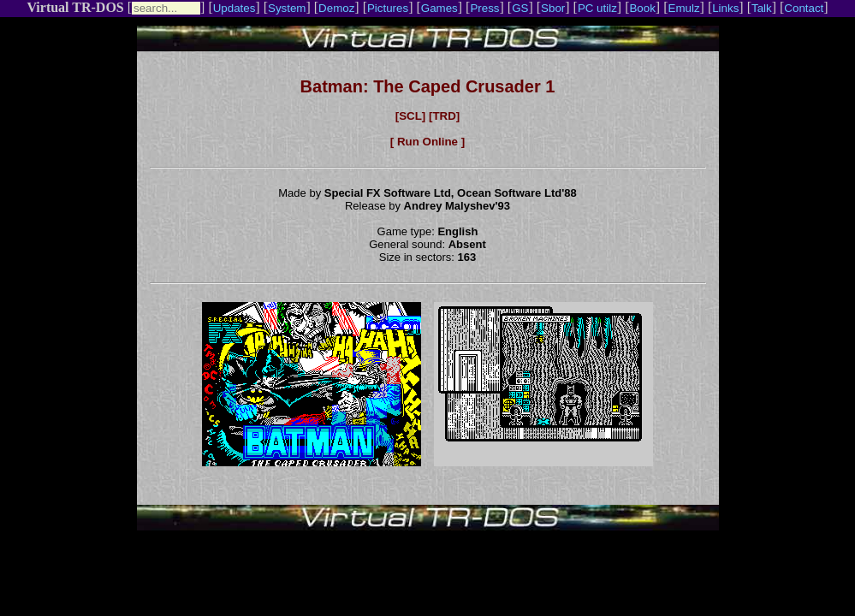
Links (725, 8)
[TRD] (444, 116)
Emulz (684, 8)
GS (520, 8)
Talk (762, 8)
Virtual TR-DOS (75, 7)
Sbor (553, 8)
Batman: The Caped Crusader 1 (428, 86)
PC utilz (597, 8)
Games (439, 8)
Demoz (336, 8)
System (287, 8)
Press (484, 8)
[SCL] (411, 116)
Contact (804, 8)
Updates (235, 8)
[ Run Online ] (427, 142)
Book (642, 8)
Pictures (388, 8)
